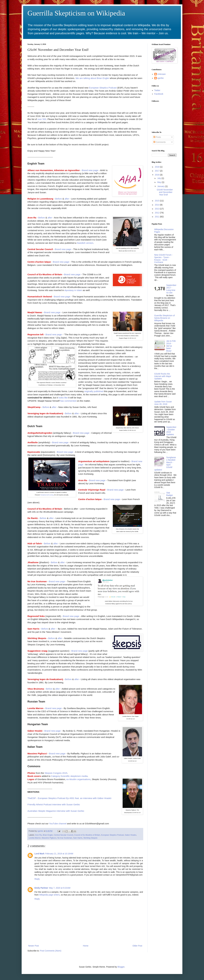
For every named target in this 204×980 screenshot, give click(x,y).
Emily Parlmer (41, 888)
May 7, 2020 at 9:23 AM (60, 888)
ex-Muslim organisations (78, 779)
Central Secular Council (63, 835)
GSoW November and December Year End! (165, 192)
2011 (157, 217)
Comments (160, 142)
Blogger (121, 967)
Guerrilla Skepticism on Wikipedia (76, 13)
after (67, 199)
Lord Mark (39, 854)
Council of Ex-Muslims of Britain (87, 835)
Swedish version (85, 243)
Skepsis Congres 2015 (56, 773)
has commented (68, 401)
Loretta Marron (35, 838)
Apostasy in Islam (73, 290)
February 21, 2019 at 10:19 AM (59, 854)
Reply (37, 879)
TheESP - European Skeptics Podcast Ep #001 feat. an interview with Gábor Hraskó (69, 798)
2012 (157, 213)
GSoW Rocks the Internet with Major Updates (163, 376)
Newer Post (33, 946)
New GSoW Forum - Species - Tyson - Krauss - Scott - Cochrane (164, 259)
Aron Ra (38, 835)
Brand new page (90, 170)
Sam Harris (78, 838)
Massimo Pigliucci (49, 838)
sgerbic (161, 78)
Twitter (157, 90)
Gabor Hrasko (130, 835)
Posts (157, 137)
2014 (157, 205)
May (159, 182)
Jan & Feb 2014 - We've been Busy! (171, 346)
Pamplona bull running (47, 495)
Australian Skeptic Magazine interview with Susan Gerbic (56, 811)
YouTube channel (58, 824)
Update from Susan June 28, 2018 (163, 403)
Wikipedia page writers (49, 895)
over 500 (42, 119)
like (66, 398)
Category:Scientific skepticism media (69, 776)
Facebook (159, 94)
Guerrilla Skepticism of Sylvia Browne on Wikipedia (165, 318)
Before (59, 199)
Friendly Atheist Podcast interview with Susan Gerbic (54, 804)
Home (86, 946)
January (161, 186)
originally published (94, 391)
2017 (157, 171)
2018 (157, 167)
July (159, 178)
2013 (157, 209)
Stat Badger (170, 494)
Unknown (161, 74)
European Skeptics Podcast (103, 88)
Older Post (137, 946)
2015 (157, 201)
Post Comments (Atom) (51, 951)
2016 (157, 175)
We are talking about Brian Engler (92, 78)
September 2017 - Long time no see (171, 289)
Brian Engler (48, 835)
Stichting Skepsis (90, 838)
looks (61, 398)
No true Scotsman (65, 838)
